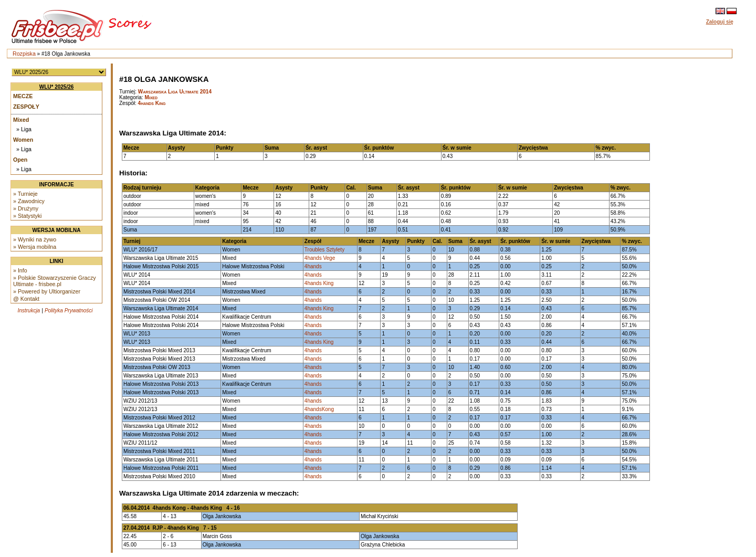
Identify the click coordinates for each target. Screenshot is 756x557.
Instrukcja (29, 311)
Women (23, 140)
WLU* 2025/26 (57, 87)
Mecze (23, 96)
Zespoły (26, 107)
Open (20, 160)
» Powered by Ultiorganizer (47, 291)
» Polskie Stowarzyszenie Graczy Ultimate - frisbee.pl (55, 281)
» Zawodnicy (29, 201)
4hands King (152, 103)
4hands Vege (320, 258)
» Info (20, 270)
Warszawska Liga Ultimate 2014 (175, 92)
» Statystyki (27, 216)
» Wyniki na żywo (35, 239)
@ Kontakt (26, 299)
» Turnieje (25, 194)
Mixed (21, 120)
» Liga (24, 129)
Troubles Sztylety (324, 250)
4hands (313, 266)
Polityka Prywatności (69, 311)
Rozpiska (24, 54)
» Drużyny (26, 208)
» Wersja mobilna (35, 247)
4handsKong (319, 409)
